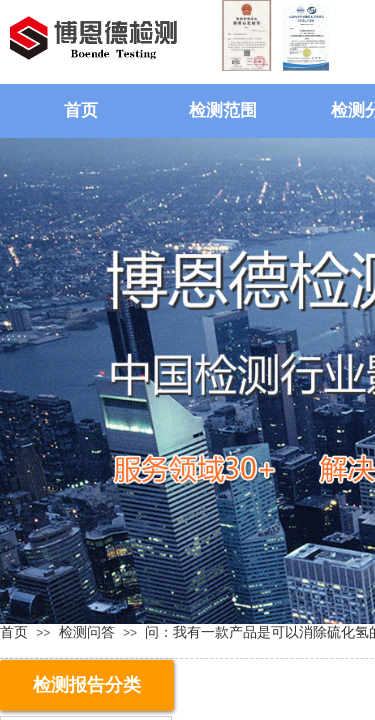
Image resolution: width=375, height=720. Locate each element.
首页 (81, 110)
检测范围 (223, 110)
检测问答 (87, 632)
